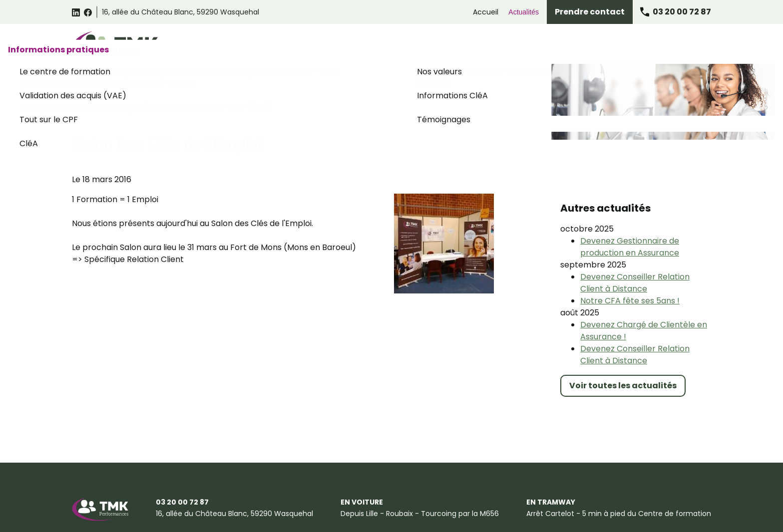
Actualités (524, 12)
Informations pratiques (665, 46)
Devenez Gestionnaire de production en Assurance (630, 191)
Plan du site (206, 519)
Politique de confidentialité (308, 498)
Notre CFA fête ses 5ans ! (630, 245)
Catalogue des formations (302, 46)
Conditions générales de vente (196, 498)
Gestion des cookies (402, 498)
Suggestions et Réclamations (123, 519)
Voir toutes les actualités (623, 330)
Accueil (486, 12)
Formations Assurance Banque (559, 46)
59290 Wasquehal (181, 12)
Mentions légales (101, 498)
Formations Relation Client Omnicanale (427, 46)
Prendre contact (590, 12)
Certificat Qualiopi (270, 519)
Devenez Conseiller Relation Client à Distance (635, 227)
